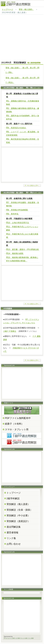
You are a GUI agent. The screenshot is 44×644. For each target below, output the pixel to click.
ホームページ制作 (10, 638)
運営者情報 (12, 533)
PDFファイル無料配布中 (18, 418)
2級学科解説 (13, 498)
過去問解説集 (14, 527)
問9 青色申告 (12, 214)
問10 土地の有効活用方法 (18, 223)
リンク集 (11, 538)
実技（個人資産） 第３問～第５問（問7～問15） (22, 80)
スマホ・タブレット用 (17, 429)
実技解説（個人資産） (18, 504)
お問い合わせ (14, 544)
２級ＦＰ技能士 (10, 331)
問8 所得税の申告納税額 (17, 210)
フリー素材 (31, 638)
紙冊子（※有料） (14, 424)
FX (5, 638)
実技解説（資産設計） (18, 521)
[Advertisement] (22, 38)
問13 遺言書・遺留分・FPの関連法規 (23, 249)
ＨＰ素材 (18, 638)
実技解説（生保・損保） (19, 510)
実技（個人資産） (26, 9)
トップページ (8, 9)
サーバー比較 (24, 638)
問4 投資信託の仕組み (16, 128)
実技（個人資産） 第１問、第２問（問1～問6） (22, 70)
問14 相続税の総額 (15, 253)
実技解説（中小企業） (18, 515)
